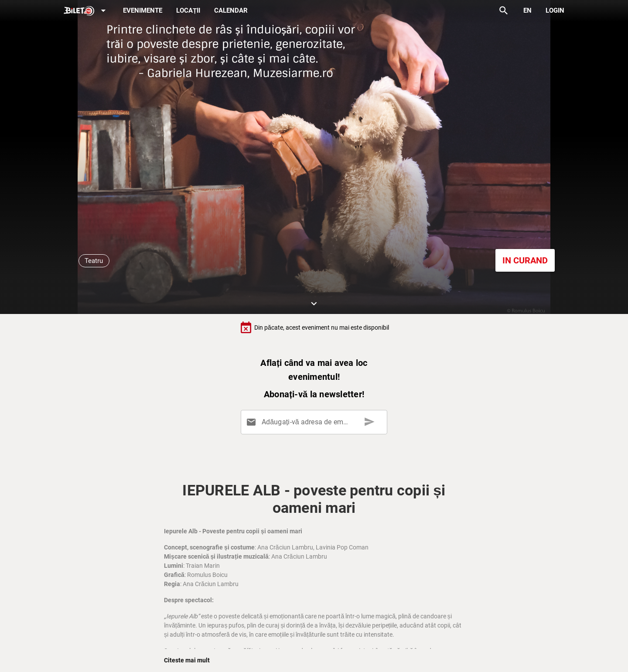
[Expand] (86, 11)
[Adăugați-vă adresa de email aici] (316, 422)
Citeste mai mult (187, 660)
